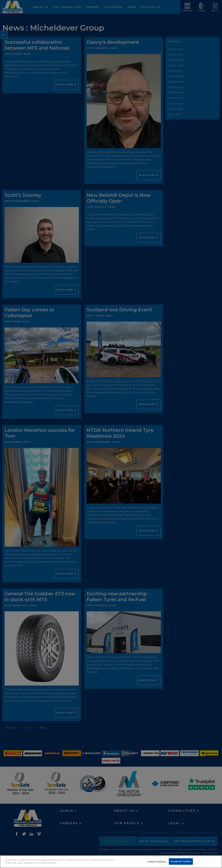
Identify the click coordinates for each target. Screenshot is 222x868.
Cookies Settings (157, 861)
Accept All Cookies (181, 861)
